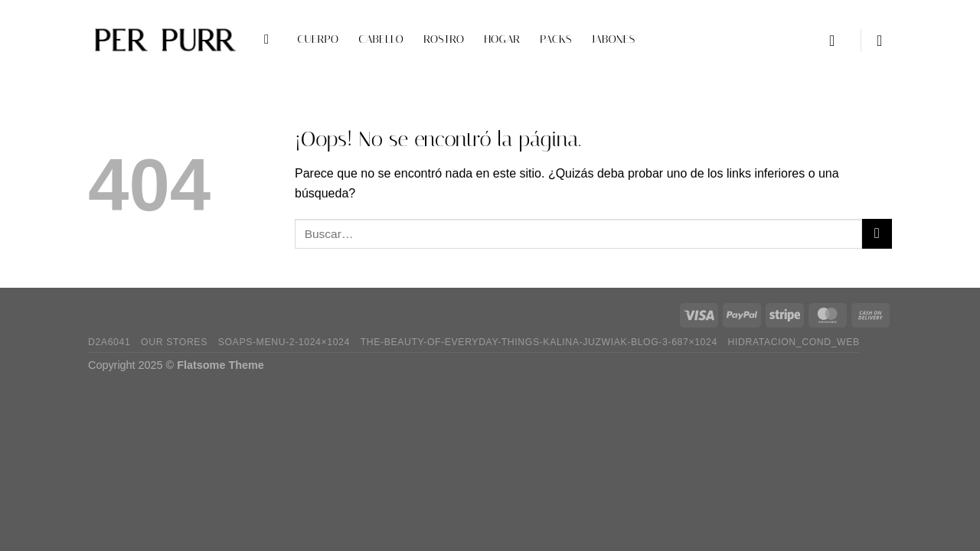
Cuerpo (318, 39)
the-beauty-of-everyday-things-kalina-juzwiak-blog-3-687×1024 (539, 342)
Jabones (614, 39)
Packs (555, 39)
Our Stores (174, 342)
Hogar (502, 39)
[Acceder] (837, 41)
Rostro (444, 39)
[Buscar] (271, 40)
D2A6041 (109, 342)
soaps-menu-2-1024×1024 (284, 342)
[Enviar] (877, 234)
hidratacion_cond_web (794, 342)
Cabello (381, 39)
